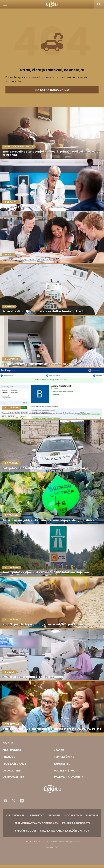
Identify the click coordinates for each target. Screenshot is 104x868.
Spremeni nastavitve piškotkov (36, 823)
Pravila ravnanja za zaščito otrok (65, 831)
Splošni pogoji (25, 831)
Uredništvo (37, 815)
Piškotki (92, 815)
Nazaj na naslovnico (52, 90)
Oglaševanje (15, 815)
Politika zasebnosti (76, 823)
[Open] (5, 4)
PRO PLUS (54, 815)
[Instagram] (22, 801)
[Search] (99, 4)
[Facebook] (5, 801)
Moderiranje (73, 815)
